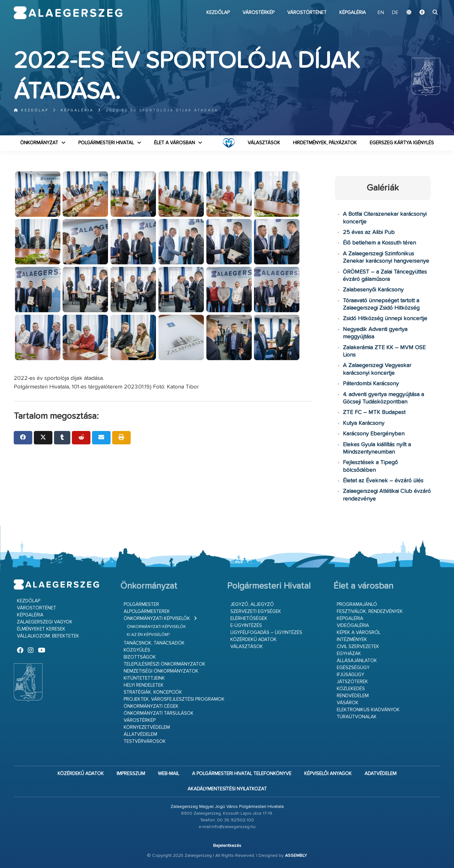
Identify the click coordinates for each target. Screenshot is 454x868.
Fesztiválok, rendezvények (370, 611)
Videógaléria (353, 626)
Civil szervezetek (358, 647)
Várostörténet (307, 13)
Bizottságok (140, 657)
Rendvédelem (353, 696)
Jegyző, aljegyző (252, 604)
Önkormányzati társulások (159, 713)
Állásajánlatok (357, 661)
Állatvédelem (140, 734)
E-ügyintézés (246, 626)
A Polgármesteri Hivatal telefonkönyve (242, 774)
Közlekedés (351, 689)
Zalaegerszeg (68, 13)
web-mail (169, 774)
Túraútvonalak (357, 717)
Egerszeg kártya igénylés (402, 143)
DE (395, 13)
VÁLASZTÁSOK (264, 143)
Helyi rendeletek (144, 685)
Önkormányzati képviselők (157, 619)
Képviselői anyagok (328, 774)
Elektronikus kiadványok (368, 710)
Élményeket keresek (41, 629)
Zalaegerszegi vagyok (45, 622)
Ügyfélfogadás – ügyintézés (266, 633)
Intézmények (352, 640)
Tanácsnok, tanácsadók (154, 643)
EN (381, 13)
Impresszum (131, 774)
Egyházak (349, 654)
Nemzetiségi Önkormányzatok (161, 671)
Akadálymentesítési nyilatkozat (227, 789)
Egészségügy (353, 668)
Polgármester (141, 604)
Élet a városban (174, 143)
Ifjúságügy (350, 675)
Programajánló (357, 604)
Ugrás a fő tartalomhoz (424, 3)
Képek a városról (359, 633)
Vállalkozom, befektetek (48, 636)
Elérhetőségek (249, 619)
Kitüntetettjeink (144, 678)
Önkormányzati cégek (151, 706)
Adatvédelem (381, 774)
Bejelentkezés (227, 846)
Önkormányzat (39, 143)
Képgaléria (353, 13)
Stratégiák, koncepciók (153, 692)
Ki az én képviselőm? (148, 635)
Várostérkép (258, 13)
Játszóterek (352, 682)
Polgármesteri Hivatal (106, 143)
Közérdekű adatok (254, 640)
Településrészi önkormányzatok (165, 664)
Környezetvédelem (147, 727)
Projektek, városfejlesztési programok (174, 699)
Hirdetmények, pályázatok (325, 143)
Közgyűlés (137, 650)
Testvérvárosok (145, 741)
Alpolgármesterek (147, 611)
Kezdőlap (218, 13)
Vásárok (348, 703)
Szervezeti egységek (256, 611)
